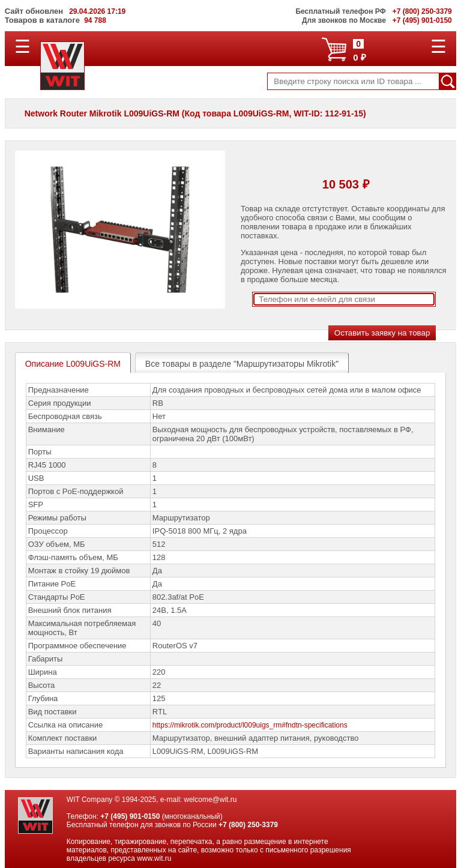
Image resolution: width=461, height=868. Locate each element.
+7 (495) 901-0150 (130, 816)
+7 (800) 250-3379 (248, 825)
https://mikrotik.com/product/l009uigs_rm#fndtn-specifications (250, 725)
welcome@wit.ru (210, 800)
